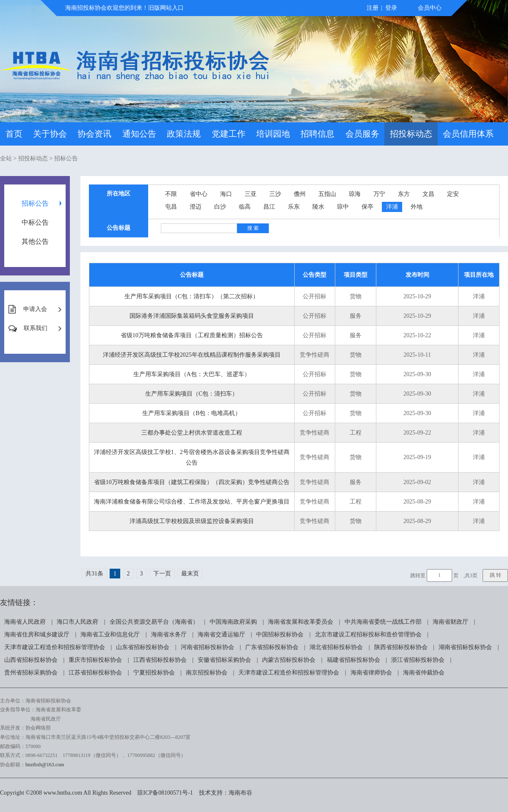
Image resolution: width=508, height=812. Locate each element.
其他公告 (35, 241)
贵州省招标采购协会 (31, 673)
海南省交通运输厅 (221, 634)
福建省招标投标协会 (353, 660)
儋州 (300, 194)
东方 (404, 194)
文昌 (428, 194)
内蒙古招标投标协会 (289, 660)
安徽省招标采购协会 (224, 660)
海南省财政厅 (450, 622)
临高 (245, 207)
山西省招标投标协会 (31, 660)
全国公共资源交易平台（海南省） (154, 622)
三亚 (251, 194)
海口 (226, 194)
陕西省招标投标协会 (401, 647)
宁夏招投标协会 (154, 673)
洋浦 (392, 207)
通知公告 (139, 134)
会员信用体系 (468, 134)
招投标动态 (411, 134)
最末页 (190, 574)
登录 (391, 8)
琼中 (343, 207)
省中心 (199, 194)
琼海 (355, 194)
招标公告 (66, 158)
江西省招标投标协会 (160, 660)
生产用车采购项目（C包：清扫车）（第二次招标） (192, 296)
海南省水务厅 (169, 634)
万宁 (379, 194)
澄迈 (196, 207)
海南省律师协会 (371, 673)
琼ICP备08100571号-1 (165, 793)
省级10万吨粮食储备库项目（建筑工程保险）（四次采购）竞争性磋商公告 (192, 482)
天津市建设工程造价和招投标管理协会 (55, 647)
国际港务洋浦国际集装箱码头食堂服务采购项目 (192, 316)
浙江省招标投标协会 (418, 660)
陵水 (318, 207)
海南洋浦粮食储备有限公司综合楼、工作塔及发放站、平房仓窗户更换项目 (192, 502)
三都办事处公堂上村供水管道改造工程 (192, 433)
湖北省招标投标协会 (336, 647)
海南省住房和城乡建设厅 (37, 634)
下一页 (162, 574)
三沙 (275, 194)
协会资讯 (94, 134)
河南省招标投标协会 (207, 647)
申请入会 (35, 309)
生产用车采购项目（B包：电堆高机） (192, 413)
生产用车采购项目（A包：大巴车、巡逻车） (192, 374)
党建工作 (229, 134)
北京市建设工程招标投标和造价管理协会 (368, 634)
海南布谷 (240, 793)
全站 (6, 158)
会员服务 (362, 134)
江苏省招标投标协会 (95, 673)
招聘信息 (317, 134)
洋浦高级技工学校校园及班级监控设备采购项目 (192, 521)
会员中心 (430, 8)
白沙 (220, 207)
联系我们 (36, 328)
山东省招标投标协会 (143, 647)
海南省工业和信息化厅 (110, 634)
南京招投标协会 (207, 673)
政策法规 (184, 134)
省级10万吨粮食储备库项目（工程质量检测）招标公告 (192, 335)
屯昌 (171, 207)
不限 (171, 194)
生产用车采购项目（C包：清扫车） (192, 394)
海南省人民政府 (25, 622)
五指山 (327, 194)
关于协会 (50, 134)
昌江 (269, 207)
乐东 (294, 207)
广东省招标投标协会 (272, 647)
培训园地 (273, 134)
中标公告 (35, 222)
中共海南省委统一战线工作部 (383, 622)
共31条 (94, 574)
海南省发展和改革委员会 (301, 622)
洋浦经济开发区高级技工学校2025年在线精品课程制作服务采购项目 (192, 355)
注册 (373, 8)
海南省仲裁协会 (424, 673)
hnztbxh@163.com (45, 765)
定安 (453, 194)
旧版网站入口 (166, 8)
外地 (417, 207)
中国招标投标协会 (280, 634)
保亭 (367, 207)
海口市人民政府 (77, 622)
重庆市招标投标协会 (95, 660)
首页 (14, 134)
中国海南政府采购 (233, 622)
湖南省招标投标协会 (465, 647)
